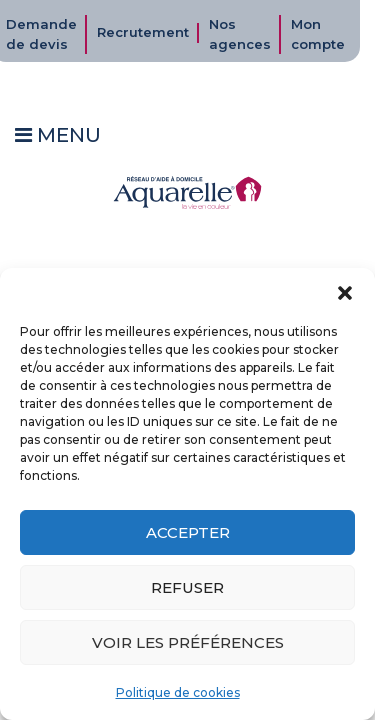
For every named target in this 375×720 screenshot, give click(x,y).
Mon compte (318, 34)
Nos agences (240, 34)
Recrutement (143, 32)
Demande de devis (41, 34)
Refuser (187, 587)
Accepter (188, 532)
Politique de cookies (178, 692)
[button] (345, 293)
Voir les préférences (188, 642)
